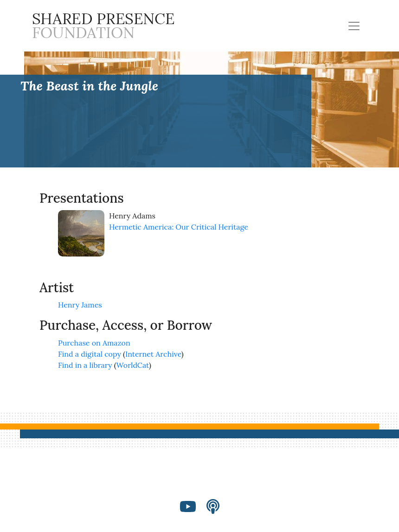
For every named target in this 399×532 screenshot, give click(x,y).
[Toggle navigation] (354, 26)
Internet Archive (153, 354)
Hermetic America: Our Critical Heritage (179, 227)
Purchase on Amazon (94, 343)
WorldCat (133, 365)
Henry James (80, 305)
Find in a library (85, 365)
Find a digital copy (90, 354)
